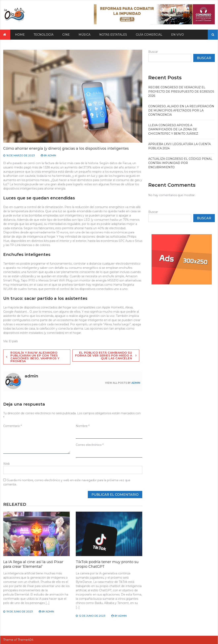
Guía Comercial (149, 35)
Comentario (12, 426)
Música (84, 35)
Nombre (83, 426)
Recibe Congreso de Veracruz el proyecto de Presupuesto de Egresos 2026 (181, 92)
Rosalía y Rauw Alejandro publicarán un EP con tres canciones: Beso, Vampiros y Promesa (35, 357)
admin (52, 155)
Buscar (153, 52)
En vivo (178, 35)
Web (7, 464)
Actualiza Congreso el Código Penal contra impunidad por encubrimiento (180, 163)
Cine (66, 35)
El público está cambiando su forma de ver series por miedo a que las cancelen (104, 355)
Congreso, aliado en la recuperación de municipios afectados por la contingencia (181, 110)
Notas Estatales (113, 35)
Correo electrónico (90, 445)
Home (20, 35)
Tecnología (43, 35)
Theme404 (26, 640)
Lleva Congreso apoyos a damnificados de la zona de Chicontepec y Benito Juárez (173, 129)
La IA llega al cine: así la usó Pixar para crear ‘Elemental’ (33, 564)
